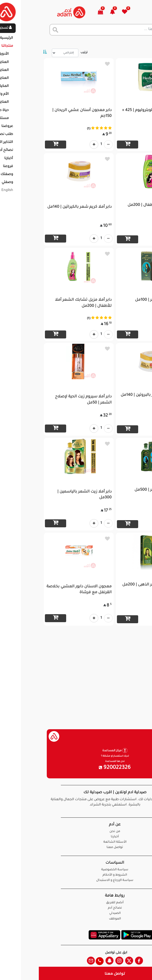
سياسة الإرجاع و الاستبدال (76, 881)
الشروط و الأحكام (76, 875)
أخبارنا (76, 837)
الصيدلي (76, 913)
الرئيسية (141, 43)
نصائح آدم (76, 908)
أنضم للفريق (76, 903)
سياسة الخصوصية (76, 870)
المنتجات (121, 43)
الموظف (76, 919)
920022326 (76, 768)
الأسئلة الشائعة (76, 842)
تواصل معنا (76, 973)
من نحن (76, 832)
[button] (77, 12)
